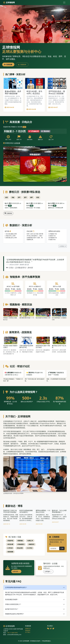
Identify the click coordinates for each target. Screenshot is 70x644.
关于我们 (28, 632)
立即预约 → (48, 572)
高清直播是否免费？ (12, 599)
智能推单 (22, 65)
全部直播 (17, 143)
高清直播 (8, 65)
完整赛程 (8, 213)
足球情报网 (9, 2)
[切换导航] (64, 3)
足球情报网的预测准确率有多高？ (16, 587)
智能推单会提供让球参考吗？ (15, 614)
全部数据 (63, 246)
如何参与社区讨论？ (12, 609)
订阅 (62, 548)
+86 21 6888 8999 (12, 633)
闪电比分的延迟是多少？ (13, 604)
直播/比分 (28, 628)
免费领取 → (16, 571)
